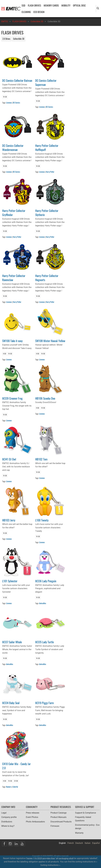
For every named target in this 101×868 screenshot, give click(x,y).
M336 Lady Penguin (46, 581)
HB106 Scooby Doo (45, 398)
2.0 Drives (6, 39)
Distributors (7, 822)
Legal (4, 813)
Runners (9, 787)
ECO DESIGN (39, 12)
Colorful (15, 787)
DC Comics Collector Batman (17, 80)
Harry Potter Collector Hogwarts (47, 278)
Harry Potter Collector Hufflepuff (47, 147)
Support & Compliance (85, 813)
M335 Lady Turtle (45, 642)
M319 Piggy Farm (45, 703)
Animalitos (43, 603)
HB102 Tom (41, 459)
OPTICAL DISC (79, 5)
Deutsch (79, 843)
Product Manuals (58, 817)
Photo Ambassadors (35, 822)
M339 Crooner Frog (12, 398)
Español (96, 843)
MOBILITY (66, 5)
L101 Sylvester (10, 581)
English (62, 843)
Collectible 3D (37, 21)
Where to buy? (8, 826)
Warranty (79, 833)
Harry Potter (50, 172)
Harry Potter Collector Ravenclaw (14, 278)
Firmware (55, 826)
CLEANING (26, 12)
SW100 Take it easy (12, 341)
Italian (88, 843)
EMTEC (5, 21)
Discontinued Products (61, 822)
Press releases (33, 813)
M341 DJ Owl (9, 459)
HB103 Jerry (9, 520)
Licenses (9, 103)
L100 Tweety (42, 520)
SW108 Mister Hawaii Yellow (50, 341)
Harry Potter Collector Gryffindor (14, 213)
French (71, 843)
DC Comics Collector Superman (46, 82)
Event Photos (32, 817)
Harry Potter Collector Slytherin (47, 213)
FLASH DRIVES (34, 5)
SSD (23, 5)
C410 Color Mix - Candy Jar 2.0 (16, 766)
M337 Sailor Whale (12, 642)
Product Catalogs (59, 813)
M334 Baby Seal (11, 703)
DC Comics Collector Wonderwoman (13, 147)
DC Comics (16, 103)
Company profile (9, 817)
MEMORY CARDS (51, 5)
